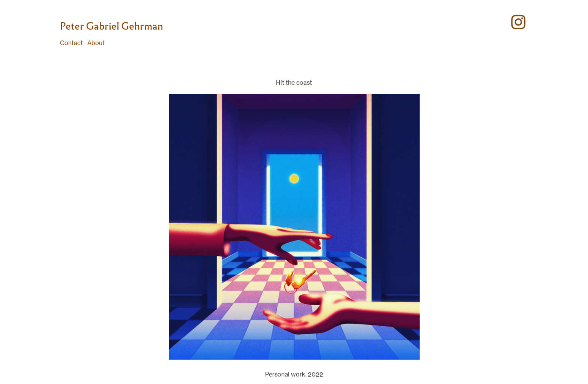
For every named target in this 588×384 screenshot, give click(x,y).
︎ (518, 22)
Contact (71, 43)
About (96, 43)
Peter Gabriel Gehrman (112, 26)
